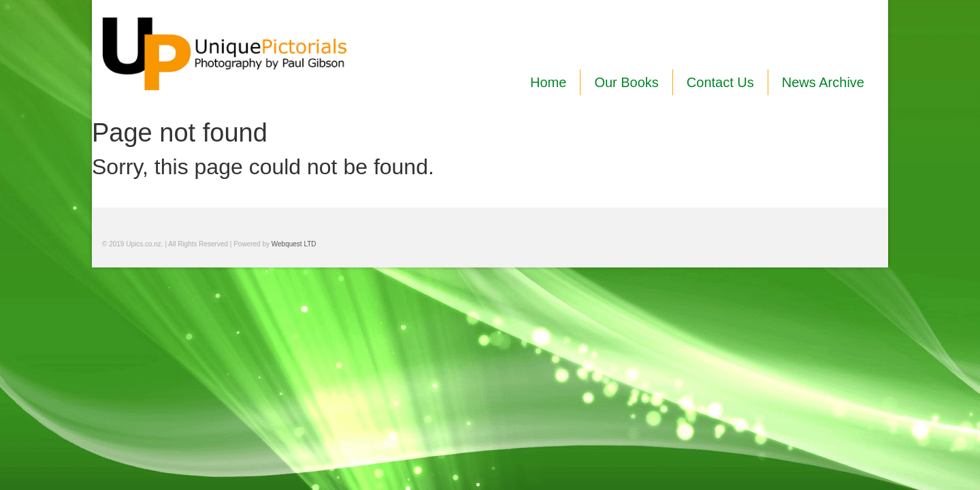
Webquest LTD (294, 244)
